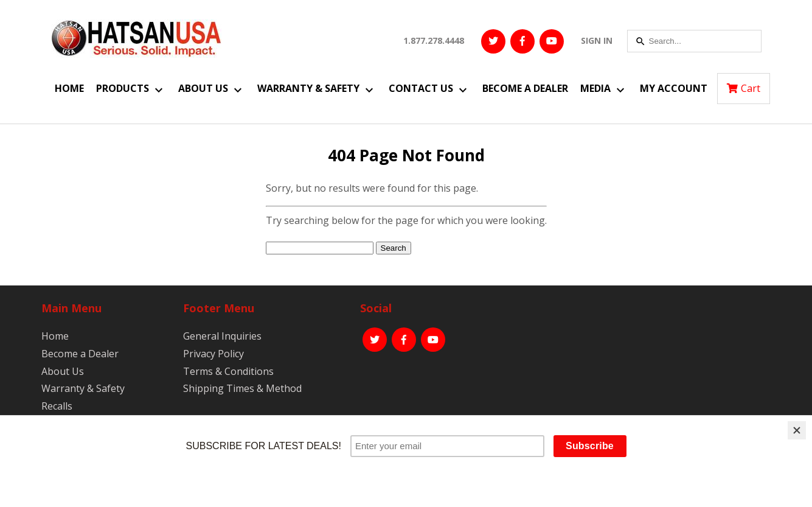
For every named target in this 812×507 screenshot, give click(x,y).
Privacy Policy (213, 354)
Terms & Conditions (228, 371)
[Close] (797, 430)
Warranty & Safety (308, 88)
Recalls (57, 406)
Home (69, 88)
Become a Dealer (525, 88)
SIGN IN (597, 40)
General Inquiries (222, 336)
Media (595, 88)
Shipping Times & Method (242, 388)
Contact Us (421, 88)
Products (123, 88)
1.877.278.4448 (434, 40)
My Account (674, 88)
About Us (203, 88)
